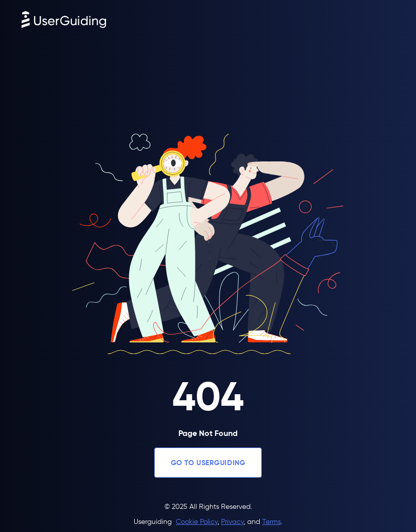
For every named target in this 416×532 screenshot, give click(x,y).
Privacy (232, 522)
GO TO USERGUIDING (208, 463)
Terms (272, 522)
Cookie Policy (197, 522)
